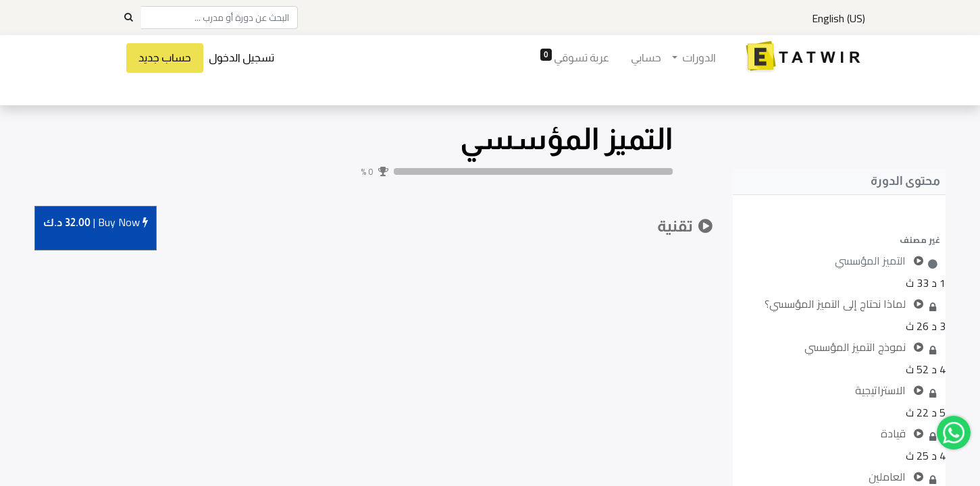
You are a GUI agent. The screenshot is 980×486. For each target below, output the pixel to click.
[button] (839, 240)
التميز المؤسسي (566, 139)
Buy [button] (96, 223)
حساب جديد (165, 58)
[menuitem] (646, 58)
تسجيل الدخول (241, 58)
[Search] (128, 18)
